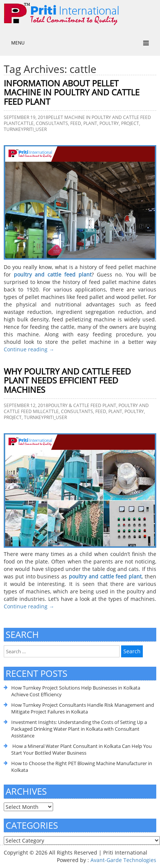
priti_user (35, 129)
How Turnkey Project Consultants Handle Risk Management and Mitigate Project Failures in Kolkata (83, 708)
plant (90, 123)
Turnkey (14, 129)
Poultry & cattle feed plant (82, 405)
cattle (26, 123)
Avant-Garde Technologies (123, 860)
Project (130, 123)
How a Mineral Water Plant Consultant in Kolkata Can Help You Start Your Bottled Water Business (81, 749)
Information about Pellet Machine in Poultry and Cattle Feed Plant (72, 92)
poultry (109, 123)
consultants (52, 123)
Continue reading (29, 349)
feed (76, 123)
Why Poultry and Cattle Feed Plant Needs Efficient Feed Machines (67, 380)
